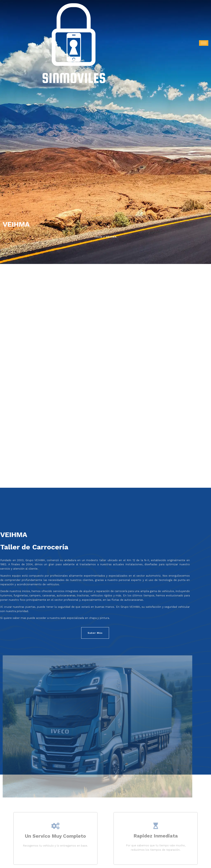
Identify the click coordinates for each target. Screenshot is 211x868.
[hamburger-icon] (204, 43)
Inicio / (100, 237)
